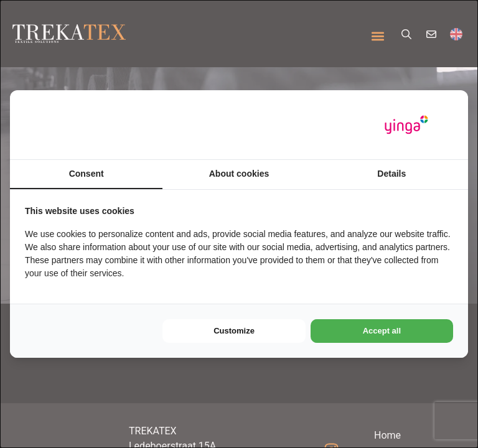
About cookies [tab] (239, 174)
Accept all (382, 331)
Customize (234, 331)
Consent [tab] (87, 174)
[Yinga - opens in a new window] (406, 125)
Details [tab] (391, 174)
